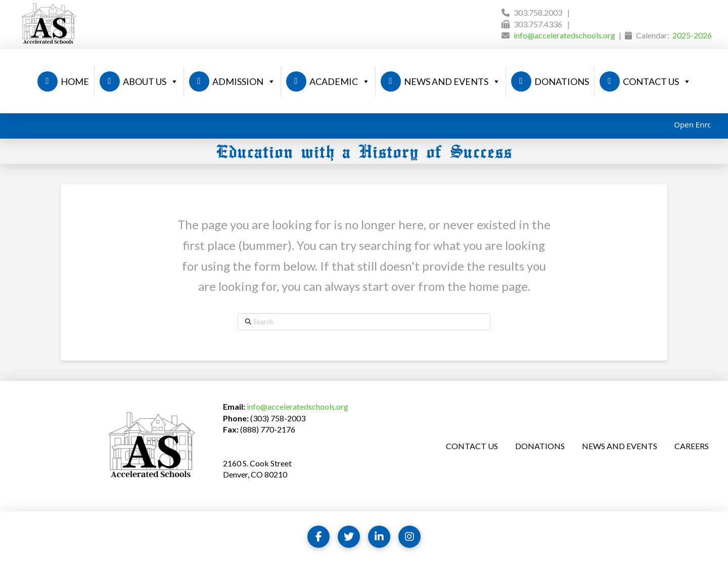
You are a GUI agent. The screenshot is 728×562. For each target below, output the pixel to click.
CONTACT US (657, 81)
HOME (75, 81)
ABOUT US (151, 81)
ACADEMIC (340, 81)
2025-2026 (692, 35)
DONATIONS (562, 81)
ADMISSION (244, 81)
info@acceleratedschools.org (564, 35)
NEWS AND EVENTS (452, 81)
